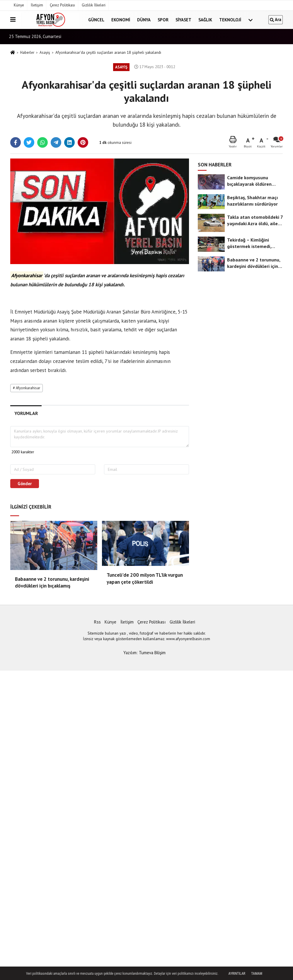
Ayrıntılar (237, 974)
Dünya (144, 20)
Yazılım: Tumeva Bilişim (144, 653)
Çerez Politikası (62, 5)
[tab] (26, 413)
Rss (97, 622)
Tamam (257, 974)
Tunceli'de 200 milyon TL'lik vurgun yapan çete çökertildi (145, 578)
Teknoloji (230, 20)
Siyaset (183, 20)
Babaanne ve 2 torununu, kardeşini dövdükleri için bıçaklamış (52, 583)
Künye (19, 5)
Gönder (25, 484)
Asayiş (45, 52)
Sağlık (205, 20)
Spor (163, 20)
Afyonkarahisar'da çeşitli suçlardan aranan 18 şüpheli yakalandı (108, 52)
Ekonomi (121, 20)
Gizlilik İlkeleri (94, 5)
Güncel (96, 20)
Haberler (27, 52)
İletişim (37, 5)
